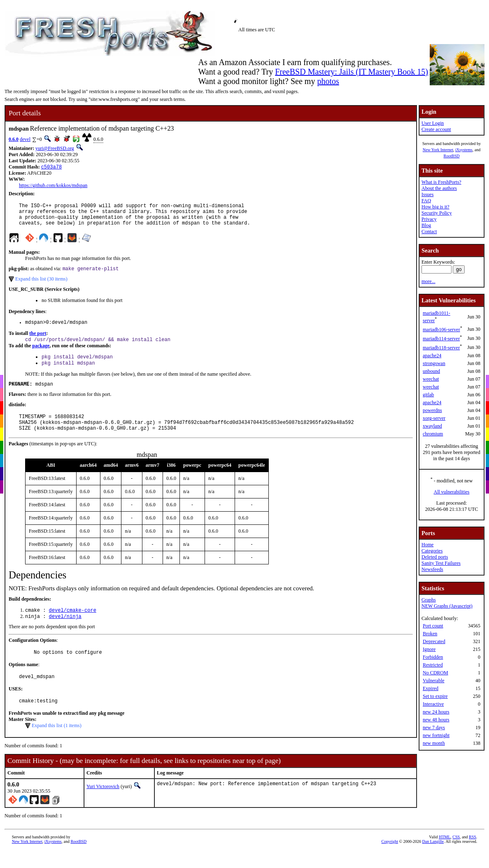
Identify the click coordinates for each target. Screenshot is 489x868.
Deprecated (434, 641)
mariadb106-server (441, 330)
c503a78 (51, 167)
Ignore (429, 649)
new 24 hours (436, 712)
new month (434, 743)
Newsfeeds (432, 569)
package (41, 354)
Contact (429, 232)
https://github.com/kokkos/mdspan (53, 186)
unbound (431, 371)
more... (428, 281)
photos (328, 81)
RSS (473, 857)
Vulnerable (434, 681)
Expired (431, 688)
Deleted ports (435, 557)
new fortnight (436, 735)
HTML (445, 857)
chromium (433, 434)
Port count (433, 626)
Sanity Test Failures (441, 563)
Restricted (433, 665)
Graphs (429, 600)
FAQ (426, 201)
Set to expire (435, 696)
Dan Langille (433, 862)
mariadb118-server (441, 348)
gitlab (428, 395)
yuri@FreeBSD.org (55, 148)
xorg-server (434, 418)
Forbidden (433, 657)
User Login (433, 123)
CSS (456, 857)
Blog (426, 225)
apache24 (432, 356)
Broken (430, 634)
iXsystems (464, 150)
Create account (436, 129)
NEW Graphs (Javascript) (447, 606)
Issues (427, 194)
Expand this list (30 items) (41, 285)
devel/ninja (65, 633)
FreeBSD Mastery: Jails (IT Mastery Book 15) (352, 72)
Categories (432, 551)
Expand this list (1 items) (57, 746)
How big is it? (435, 207)
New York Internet (438, 150)
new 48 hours (436, 720)
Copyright (390, 862)
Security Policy (437, 213)
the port (38, 341)
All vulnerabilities (452, 492)
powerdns (432, 410)
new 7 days (434, 728)
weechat (431, 379)
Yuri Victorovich (103, 807)
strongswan (434, 363)
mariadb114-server (441, 339)
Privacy (429, 219)
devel (25, 139)
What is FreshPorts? (441, 182)
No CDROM (435, 673)
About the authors (439, 188)
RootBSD (452, 156)
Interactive (433, 704)
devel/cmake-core (73, 626)
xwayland (432, 426)
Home (427, 545)
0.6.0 (14, 139)
